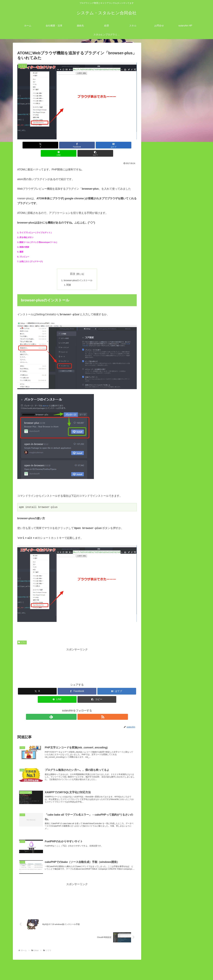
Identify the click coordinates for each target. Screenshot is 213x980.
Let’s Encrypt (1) (165, 232)
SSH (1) (160, 241)
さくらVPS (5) (164, 246)
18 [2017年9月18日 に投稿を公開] (151, 583)
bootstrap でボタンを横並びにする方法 (179, 406)
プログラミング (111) (165, 444)
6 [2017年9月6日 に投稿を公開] (165, 573)
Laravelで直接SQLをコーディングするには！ (185, 328)
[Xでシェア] (37, 145)
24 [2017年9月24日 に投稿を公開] (194, 583)
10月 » (160, 596)
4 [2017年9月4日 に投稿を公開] (151, 573)
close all (164, 207)
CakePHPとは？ (168, 275)
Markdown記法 (164, 386)
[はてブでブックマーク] (77, 145)
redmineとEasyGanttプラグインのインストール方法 (171, 491)
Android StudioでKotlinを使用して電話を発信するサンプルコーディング (172, 504)
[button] (117, 145)
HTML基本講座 (164, 410)
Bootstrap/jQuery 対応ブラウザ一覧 (179, 290)
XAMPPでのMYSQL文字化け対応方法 (181, 362)
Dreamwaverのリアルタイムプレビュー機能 (182, 377)
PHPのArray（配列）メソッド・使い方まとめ (185, 256)
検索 (150, 459)
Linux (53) (159, 217)
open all (152, 207)
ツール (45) (159, 439)
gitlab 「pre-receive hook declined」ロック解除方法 (172, 542)
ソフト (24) (162, 251)
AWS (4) (160, 222)
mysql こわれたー (169, 299)
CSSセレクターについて (170, 381)
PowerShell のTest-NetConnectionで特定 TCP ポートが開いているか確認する (172, 529)
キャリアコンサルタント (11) (170, 435)
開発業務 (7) (160, 449)
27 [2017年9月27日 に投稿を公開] (165, 588)
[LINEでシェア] (97, 145)
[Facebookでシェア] (57, 145)
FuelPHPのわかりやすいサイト (177, 280)
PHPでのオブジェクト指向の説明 (178, 309)
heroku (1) (161, 227)
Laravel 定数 (165, 323)
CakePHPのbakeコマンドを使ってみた (182, 270)
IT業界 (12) (159, 212)
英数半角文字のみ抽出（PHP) (176, 348)
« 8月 (150, 596)
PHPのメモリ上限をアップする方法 (179, 357)
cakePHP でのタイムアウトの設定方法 (181, 294)
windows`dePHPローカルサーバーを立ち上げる (171, 516)
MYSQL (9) (162, 236)
